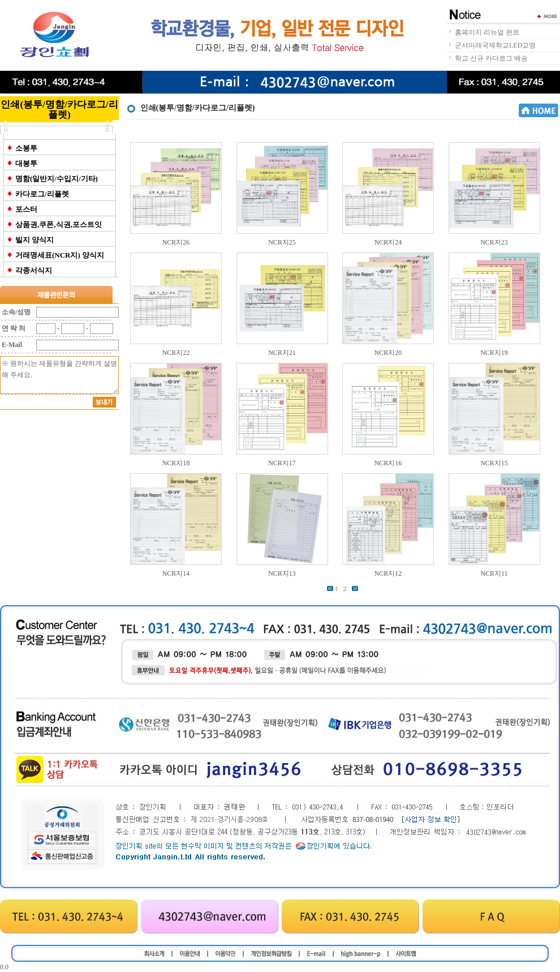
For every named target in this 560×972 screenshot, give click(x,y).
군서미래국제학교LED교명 (495, 45)
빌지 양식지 (35, 240)
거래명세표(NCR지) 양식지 (60, 255)
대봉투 (26, 163)
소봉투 (26, 148)
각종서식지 (34, 270)
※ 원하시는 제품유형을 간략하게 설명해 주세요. (59, 375)
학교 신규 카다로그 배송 (491, 58)
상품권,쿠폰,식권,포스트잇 (59, 224)
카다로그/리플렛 (42, 194)
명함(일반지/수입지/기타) (57, 179)
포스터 (26, 209)
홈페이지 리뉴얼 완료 (487, 32)
